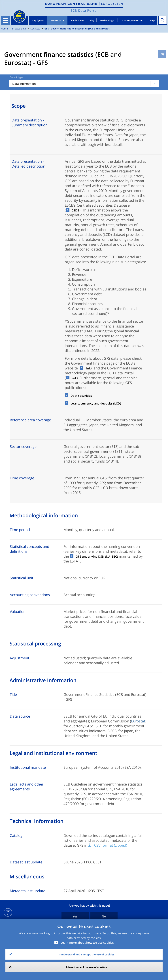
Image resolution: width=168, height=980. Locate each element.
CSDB (76, 210)
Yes (75, 916)
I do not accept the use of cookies (87, 967)
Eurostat (138, 721)
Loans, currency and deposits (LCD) (96, 403)
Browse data (57, 20)
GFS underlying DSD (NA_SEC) (97, 557)
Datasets (35, 29)
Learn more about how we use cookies (87, 943)
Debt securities (81, 396)
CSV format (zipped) (111, 845)
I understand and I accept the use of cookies (87, 954)
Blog (92, 20)
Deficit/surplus (84, 270)
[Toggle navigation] (5, 20)
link (88, 368)
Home (4, 29)
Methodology (107, 20)
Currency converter (133, 20)
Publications (78, 20)
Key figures (38, 20)
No (104, 916)
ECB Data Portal (84, 10)
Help (152, 20)
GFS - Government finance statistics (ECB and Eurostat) (77, 29)
